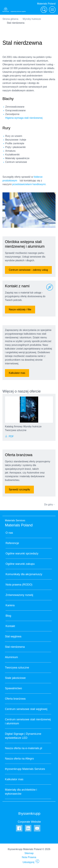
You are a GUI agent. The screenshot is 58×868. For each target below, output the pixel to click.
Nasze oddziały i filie (20, 309)
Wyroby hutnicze (32, 19)
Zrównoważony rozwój (19, 595)
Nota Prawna (29, 857)
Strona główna (10, 19)
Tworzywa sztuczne (17, 668)
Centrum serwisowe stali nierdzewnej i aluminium (28, 721)
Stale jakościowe (15, 678)
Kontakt (10, 626)
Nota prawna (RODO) (19, 585)
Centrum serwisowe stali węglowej (26, 709)
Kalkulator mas (17, 373)
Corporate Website (29, 822)
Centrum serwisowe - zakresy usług (28, 270)
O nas (9, 533)
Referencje (12, 543)
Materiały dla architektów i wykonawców (21, 792)
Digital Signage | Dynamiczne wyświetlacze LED (23, 736)
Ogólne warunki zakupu (20, 564)
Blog (8, 616)
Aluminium (11, 657)
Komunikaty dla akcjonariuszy (24, 574)
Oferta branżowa (15, 699)
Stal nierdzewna (15, 647)
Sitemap (29, 853)
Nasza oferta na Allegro (19, 759)
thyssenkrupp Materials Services (25, 769)
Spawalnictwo (13, 688)
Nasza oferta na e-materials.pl (24, 748)
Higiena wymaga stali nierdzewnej (24, 118)
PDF (9, 436)
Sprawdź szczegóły (19, 489)
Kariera (10, 605)
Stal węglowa (13, 636)
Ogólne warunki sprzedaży (22, 553)
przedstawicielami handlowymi (29, 184)
